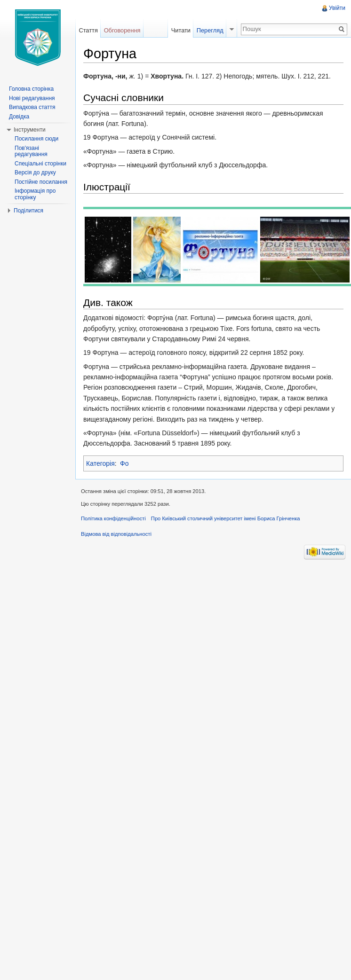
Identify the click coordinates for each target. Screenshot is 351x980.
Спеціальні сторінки (40, 164)
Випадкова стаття (32, 107)
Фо (124, 463)
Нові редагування (32, 98)
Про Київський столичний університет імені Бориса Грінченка (226, 518)
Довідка (19, 117)
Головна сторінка (31, 89)
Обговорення (122, 30)
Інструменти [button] (30, 130)
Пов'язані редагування (31, 151)
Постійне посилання (41, 182)
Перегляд (210, 30)
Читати (181, 30)
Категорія (100, 463)
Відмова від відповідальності (116, 534)
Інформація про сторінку (35, 194)
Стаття (88, 30)
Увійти (337, 8)
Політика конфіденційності (113, 518)
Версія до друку (35, 172)
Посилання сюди (36, 139)
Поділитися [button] (28, 211)
